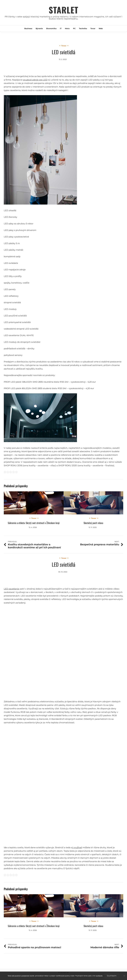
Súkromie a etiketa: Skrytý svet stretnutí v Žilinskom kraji (34, 523)
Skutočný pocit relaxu (93, 523)
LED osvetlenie (11, 589)
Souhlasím (112, 976)
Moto (67, 28)
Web (101, 28)
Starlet (63, 10)
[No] (124, 976)
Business (28, 28)
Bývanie (39, 28)
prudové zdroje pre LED (35, 80)
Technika (83, 28)
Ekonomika (51, 28)
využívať (77, 848)
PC (74, 28)
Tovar (93, 28)
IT (61, 28)
